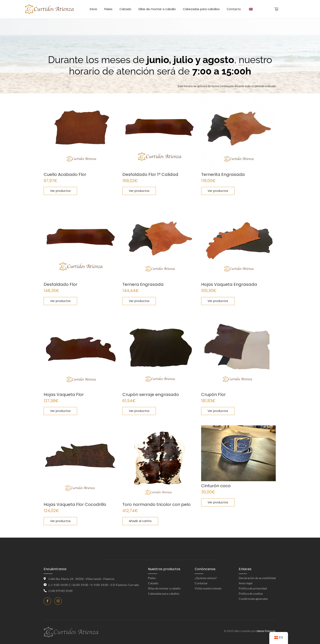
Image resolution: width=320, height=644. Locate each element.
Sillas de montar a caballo (164, 588)
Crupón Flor (213, 395)
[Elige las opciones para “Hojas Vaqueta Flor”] (60, 411)
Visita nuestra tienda (208, 588)
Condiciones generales (253, 599)
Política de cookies (251, 593)
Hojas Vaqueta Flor (64, 395)
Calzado (153, 583)
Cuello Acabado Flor (65, 175)
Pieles (152, 578)
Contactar (201, 583)
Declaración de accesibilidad (257, 578)
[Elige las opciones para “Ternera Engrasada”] (139, 301)
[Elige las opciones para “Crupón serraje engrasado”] (139, 411)
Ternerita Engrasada (223, 175)
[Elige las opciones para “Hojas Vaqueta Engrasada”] (218, 301)
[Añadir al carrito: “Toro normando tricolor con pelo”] (140, 521)
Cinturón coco (216, 486)
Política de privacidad (253, 588)
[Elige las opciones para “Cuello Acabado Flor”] (60, 191)
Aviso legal (246, 583)
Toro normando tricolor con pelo (156, 505)
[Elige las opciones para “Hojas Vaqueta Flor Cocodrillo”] (60, 521)
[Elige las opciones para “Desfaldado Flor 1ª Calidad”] (139, 191)
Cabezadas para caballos (164, 593)
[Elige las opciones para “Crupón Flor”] (218, 411)
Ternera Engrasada (143, 284)
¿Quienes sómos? (206, 578)
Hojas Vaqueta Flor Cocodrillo (75, 505)
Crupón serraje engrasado (151, 395)
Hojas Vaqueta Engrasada (229, 284)
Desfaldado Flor (60, 284)
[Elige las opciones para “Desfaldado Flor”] (60, 301)
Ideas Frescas (266, 631)
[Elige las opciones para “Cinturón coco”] (218, 502)
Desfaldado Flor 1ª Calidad (150, 175)
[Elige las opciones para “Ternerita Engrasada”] (218, 191)
